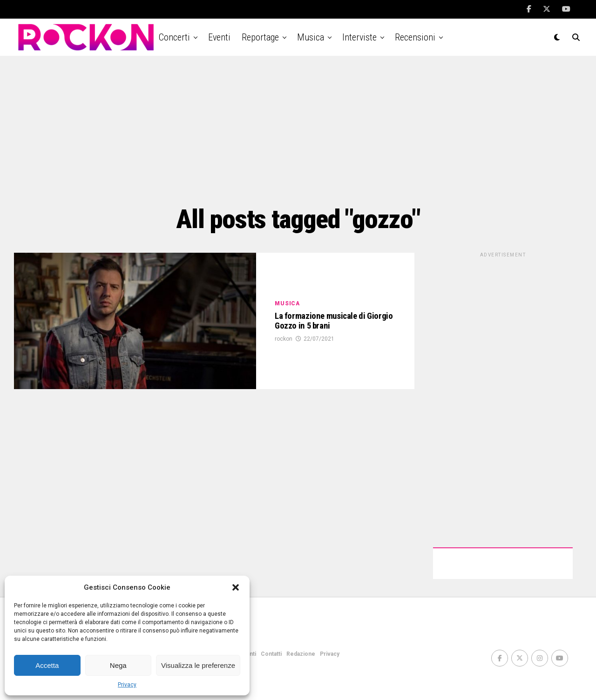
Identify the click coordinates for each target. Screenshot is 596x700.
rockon (284, 351)
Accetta (47, 665)
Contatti (271, 654)
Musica (311, 37)
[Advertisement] (298, 130)
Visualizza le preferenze (198, 665)
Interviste (359, 37)
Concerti (174, 37)
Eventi (219, 37)
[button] (236, 587)
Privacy (127, 685)
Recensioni (415, 37)
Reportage (260, 37)
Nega (118, 665)
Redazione (301, 654)
